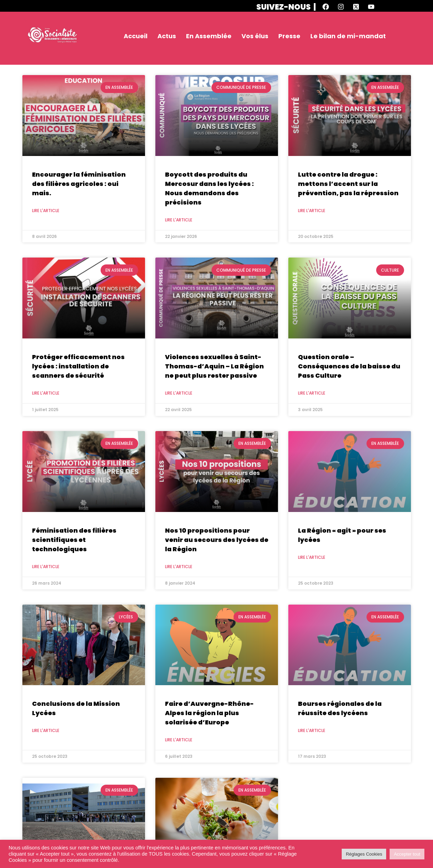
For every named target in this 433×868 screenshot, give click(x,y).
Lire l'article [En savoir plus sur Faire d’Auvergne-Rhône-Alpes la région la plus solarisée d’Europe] (179, 740)
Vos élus (255, 36)
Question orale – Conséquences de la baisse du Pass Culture (349, 366)
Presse (289, 36)
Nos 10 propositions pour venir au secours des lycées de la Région (217, 540)
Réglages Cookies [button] (364, 854)
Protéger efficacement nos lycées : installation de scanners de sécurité (78, 366)
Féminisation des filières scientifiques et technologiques (74, 540)
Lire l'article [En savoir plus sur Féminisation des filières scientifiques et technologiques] (46, 567)
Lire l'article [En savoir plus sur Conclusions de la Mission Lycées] (46, 730)
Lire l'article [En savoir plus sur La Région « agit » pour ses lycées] (312, 557)
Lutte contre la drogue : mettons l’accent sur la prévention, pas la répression (348, 184)
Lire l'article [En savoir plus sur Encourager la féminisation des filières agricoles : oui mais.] (46, 211)
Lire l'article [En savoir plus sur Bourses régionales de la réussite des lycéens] (312, 730)
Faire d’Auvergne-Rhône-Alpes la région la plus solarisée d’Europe (209, 713)
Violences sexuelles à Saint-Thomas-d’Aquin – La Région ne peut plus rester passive (214, 366)
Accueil (136, 36)
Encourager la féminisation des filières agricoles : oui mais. (79, 184)
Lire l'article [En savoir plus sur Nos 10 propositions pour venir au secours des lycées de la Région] (179, 567)
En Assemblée (209, 36)
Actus (167, 36)
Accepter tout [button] (407, 854)
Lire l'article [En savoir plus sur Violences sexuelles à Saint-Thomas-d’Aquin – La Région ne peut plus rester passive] (179, 393)
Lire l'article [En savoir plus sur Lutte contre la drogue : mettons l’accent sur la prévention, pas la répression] (312, 211)
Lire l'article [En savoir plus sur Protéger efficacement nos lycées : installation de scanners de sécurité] (46, 393)
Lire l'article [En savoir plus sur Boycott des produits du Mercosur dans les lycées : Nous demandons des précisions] (179, 220)
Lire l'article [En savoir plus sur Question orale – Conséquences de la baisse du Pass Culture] (312, 393)
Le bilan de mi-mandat (348, 36)
